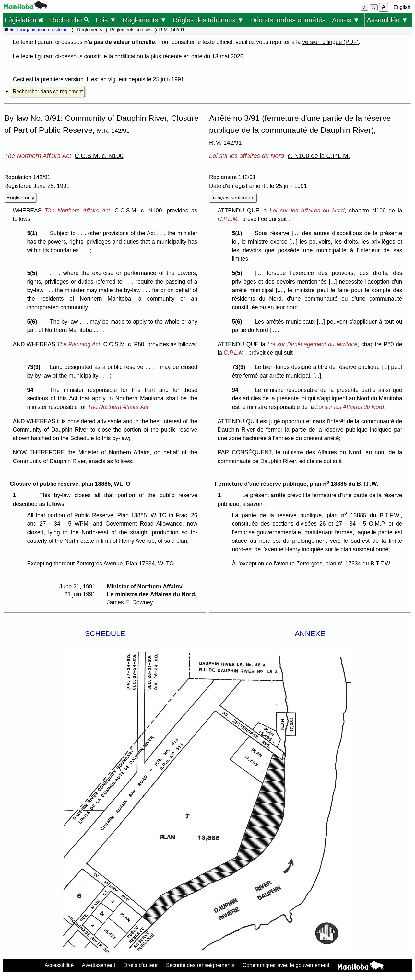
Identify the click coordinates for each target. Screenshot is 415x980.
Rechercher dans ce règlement (48, 91)
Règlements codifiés (131, 30)
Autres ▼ (346, 20)
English (402, 7)
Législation (24, 20)
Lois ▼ (106, 20)
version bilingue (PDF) (330, 42)
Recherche (70, 20)
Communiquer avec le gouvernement (286, 965)
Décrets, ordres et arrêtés (288, 20)
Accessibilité (59, 965)
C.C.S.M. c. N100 (99, 156)
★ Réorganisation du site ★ (38, 30)
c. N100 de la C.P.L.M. (319, 156)
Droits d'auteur (141, 965)
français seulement (233, 198)
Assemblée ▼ (387, 20)
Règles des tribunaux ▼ (208, 20)
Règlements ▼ (144, 20)
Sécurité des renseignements (200, 965)
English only (20, 198)
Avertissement (99, 965)
